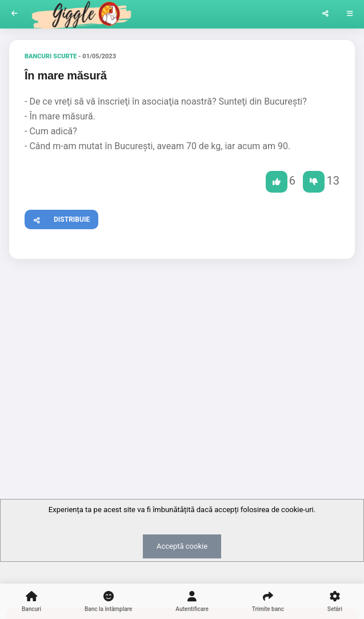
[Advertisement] (182, 356)
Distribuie (57, 218)
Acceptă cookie (182, 546)
